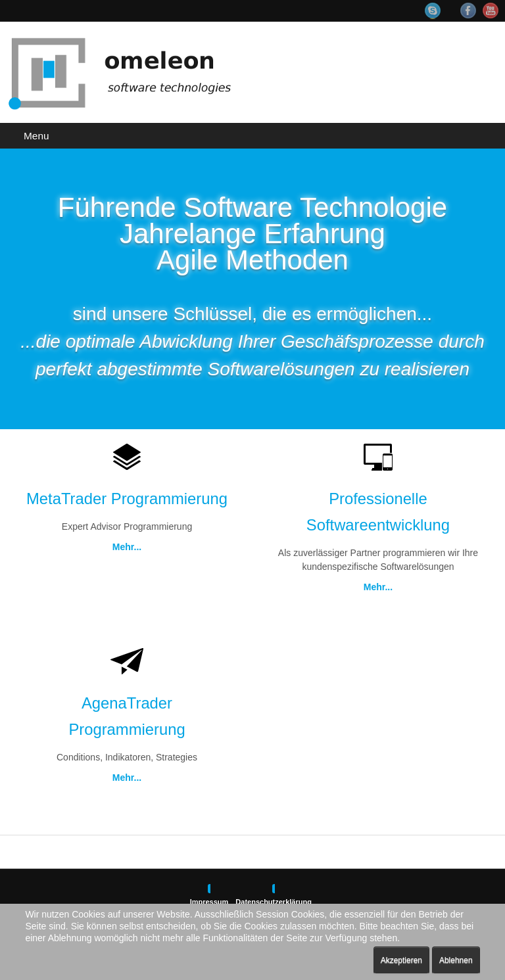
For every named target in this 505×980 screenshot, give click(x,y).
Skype (439, 11)
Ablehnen (456, 960)
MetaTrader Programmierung (127, 499)
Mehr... (127, 547)
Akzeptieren (401, 960)
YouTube (491, 11)
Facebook (468, 11)
